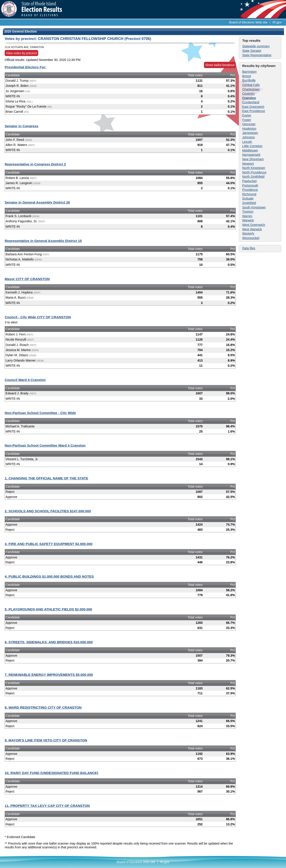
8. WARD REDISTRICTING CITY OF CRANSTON (43, 707)
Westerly (248, 233)
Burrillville (249, 80)
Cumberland (251, 102)
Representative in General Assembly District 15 (43, 241)
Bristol (247, 76)
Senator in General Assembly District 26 (37, 202)
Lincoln (247, 142)
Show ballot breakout (220, 65)
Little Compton (252, 146)
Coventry (248, 94)
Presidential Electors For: (25, 67)
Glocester (249, 124)
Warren (247, 216)
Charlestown (251, 89)
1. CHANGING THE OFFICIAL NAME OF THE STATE (46, 478)
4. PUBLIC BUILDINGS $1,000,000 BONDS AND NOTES (49, 576)
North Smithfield (253, 177)
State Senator (252, 51)
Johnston (249, 137)
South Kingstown (254, 207)
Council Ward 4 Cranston (25, 380)
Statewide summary (256, 46)
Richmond (249, 194)
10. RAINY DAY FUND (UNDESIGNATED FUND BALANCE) (51, 773)
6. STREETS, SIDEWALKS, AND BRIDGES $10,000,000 (49, 642)
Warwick (248, 220)
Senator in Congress (22, 126)
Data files (249, 248)
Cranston (249, 98)
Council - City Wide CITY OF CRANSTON (38, 317)
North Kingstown (254, 168)
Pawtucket (249, 181)
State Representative (257, 55)
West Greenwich (254, 225)
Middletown (250, 150)
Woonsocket (251, 238)
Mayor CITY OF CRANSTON (27, 279)
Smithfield (249, 203)
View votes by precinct (22, 53)
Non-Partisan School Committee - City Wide (40, 413)
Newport (248, 164)
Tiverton (248, 212)
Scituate (248, 198)
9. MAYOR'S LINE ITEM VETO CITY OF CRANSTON (46, 740)
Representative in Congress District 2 (35, 164)
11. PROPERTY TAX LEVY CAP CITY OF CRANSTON (47, 806)
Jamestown (250, 133)
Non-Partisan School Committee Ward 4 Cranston (45, 445)
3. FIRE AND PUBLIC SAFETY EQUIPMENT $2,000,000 (49, 544)
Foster (247, 120)
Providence (250, 190)
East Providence (254, 111)
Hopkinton (249, 129)
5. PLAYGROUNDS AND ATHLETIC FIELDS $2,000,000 (48, 609)
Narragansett (251, 155)
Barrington (249, 72)
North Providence (254, 172)
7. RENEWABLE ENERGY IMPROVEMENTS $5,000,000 (49, 675)
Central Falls (251, 85)
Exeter (247, 115)
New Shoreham (253, 159)
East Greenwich (253, 107)
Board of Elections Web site (248, 22)
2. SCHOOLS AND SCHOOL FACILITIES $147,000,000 (48, 511)
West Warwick (252, 229)
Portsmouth (250, 185)
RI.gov (277, 22)
